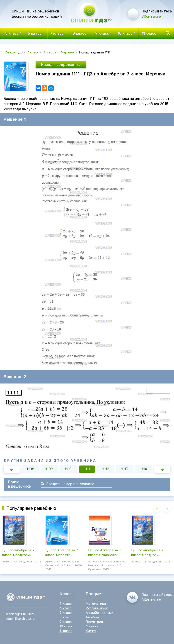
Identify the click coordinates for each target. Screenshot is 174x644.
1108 (30, 469)
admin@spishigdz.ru (20, 619)
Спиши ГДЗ (14, 52)
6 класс (66, 608)
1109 (49, 469)
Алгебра (50, 52)
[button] (12, 469)
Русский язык (97, 608)
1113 (125, 469)
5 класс (66, 604)
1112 (106, 469)
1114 (144, 469)
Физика (92, 626)
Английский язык (99, 613)
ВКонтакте (151, 16)
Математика (96, 604)
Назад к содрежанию (61, 65)
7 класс (33, 52)
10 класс (66, 626)
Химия (91, 631)
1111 (87, 469)
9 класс (66, 622)
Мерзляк (68, 52)
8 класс (66, 617)
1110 (68, 469)
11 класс (66, 631)
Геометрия (94, 622)
